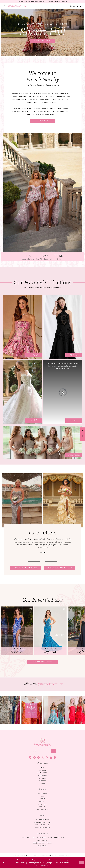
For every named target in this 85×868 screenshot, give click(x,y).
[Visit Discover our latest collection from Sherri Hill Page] (43, 33)
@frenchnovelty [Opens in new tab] (50, 684)
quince (42, 784)
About (43, 799)
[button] (5, 6)
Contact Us (43, 121)
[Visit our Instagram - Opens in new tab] (30, 758)
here (47, 866)
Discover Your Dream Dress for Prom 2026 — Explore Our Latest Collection (43, 2)
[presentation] (17, 631)
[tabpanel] (43, 33)
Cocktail (42, 770)
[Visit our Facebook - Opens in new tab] (34, 758)
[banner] (17, 6)
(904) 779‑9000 (42, 841)
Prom (42, 768)
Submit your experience (25, 568)
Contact (42, 802)
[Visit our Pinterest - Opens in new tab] (55, 758)
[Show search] (74, 6)
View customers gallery (60, 568)
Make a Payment (42, 810)
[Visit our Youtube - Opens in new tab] (51, 758)
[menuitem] (5, 6)
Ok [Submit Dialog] (81, 863)
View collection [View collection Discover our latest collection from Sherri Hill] (43, 41)
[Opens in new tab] (31, 710)
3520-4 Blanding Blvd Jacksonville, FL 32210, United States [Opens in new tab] (42, 838)
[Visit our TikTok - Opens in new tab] (39, 758)
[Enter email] (43, 751)
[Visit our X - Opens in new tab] (43, 758)
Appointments (43, 794)
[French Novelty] (43, 743)
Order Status (42, 804)
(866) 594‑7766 (42, 846)
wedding (43, 781)
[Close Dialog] (3, 863)
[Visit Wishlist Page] (77, 6)
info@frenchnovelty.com (42, 843)
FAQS (43, 796)
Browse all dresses (43, 662)
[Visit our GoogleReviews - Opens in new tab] (47, 758)
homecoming (42, 773)
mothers (42, 778)
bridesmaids (42, 776)
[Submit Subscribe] (53, 751)
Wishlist (42, 807)
